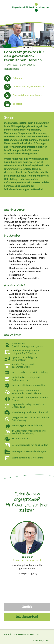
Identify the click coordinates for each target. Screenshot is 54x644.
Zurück (27, 607)
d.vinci (47, 641)
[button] (2, 36)
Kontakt (8, 635)
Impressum (20, 635)
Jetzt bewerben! (27, 617)
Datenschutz (34, 635)
